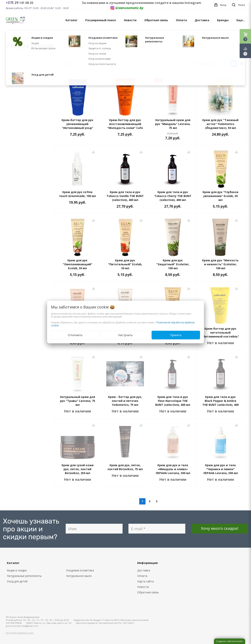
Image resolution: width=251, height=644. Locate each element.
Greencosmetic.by (129, 8)
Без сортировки (75, 64)
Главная (11, 38)
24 (223, 64)
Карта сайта (146, 581)
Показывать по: (205, 64)
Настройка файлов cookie (20, 633)
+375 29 (13, 3)
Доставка (202, 20)
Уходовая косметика (80, 570)
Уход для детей (17, 581)
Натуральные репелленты (24, 576)
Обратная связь (156, 20)
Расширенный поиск (101, 20)
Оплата (181, 20)
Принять (176, 335)
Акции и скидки (17, 570)
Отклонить (75, 335)
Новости (130, 20)
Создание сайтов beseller (230, 641)
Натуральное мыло (79, 576)
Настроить (125, 335)
